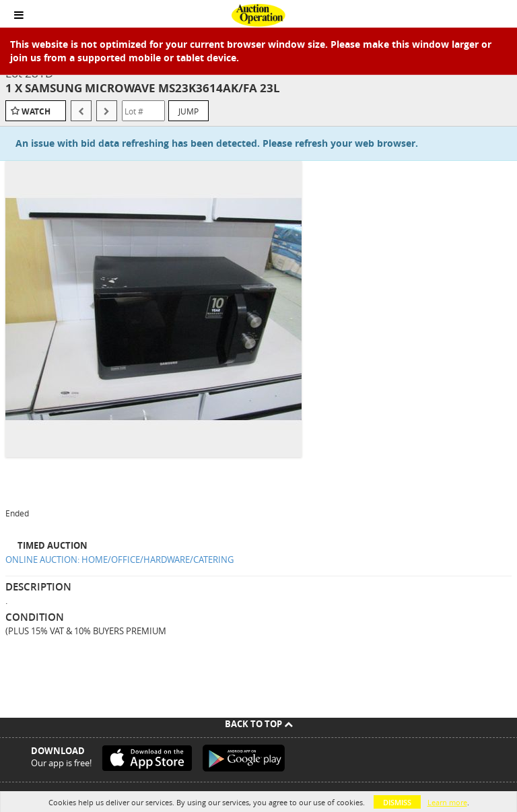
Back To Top (259, 724)
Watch (36, 111)
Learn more (447, 802)
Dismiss (397, 802)
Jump (188, 111)
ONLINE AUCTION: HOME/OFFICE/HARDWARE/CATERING (119, 560)
